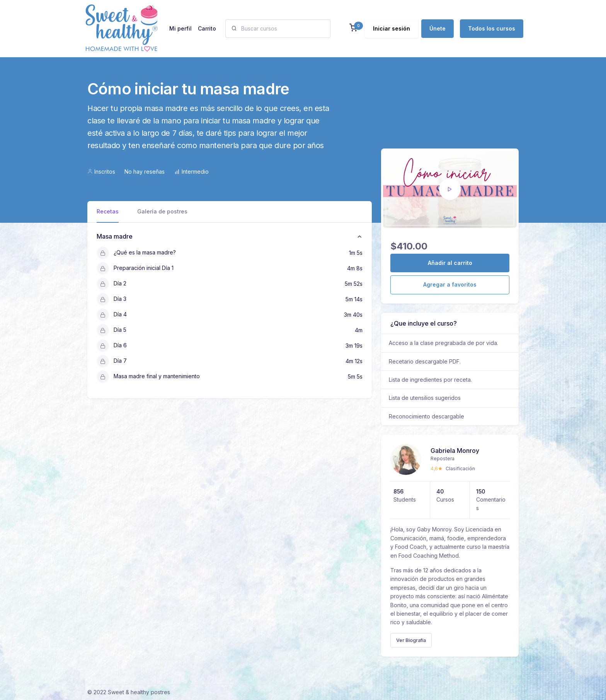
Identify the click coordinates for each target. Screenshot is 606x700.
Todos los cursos (492, 28)
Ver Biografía (411, 640)
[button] (353, 28)
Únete (437, 28)
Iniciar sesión (392, 28)
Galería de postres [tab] (162, 211)
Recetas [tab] (108, 211)
